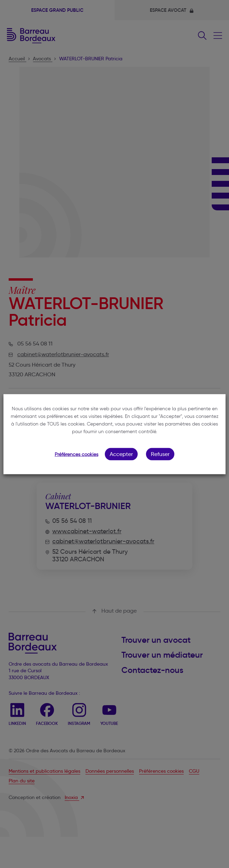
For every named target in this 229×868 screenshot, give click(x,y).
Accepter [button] (121, 454)
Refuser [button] (160, 454)
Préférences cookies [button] (76, 454)
